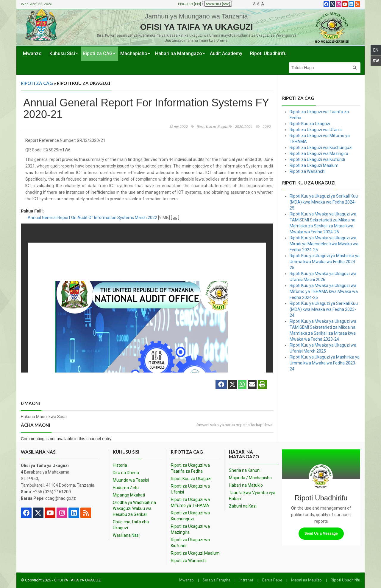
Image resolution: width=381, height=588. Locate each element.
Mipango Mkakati (129, 495)
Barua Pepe (272, 580)
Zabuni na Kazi (243, 506)
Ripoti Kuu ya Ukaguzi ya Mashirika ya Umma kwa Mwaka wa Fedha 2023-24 (325, 363)
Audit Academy (226, 53)
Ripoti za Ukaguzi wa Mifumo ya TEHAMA (190, 502)
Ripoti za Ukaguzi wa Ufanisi (316, 130)
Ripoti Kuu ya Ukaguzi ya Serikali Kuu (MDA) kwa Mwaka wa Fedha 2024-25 (324, 202)
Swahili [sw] (218, 4)
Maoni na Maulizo (306, 580)
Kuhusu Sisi (62, 53)
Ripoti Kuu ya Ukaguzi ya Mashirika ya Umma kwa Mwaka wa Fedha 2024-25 (325, 262)
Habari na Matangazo (179, 53)
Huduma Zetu (126, 488)
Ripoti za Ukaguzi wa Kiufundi (317, 159)
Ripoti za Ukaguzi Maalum (314, 165)
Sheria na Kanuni (245, 470)
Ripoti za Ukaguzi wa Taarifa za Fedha (190, 468)
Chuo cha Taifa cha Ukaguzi (131, 525)
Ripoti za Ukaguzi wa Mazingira (319, 153)
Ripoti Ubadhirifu (268, 53)
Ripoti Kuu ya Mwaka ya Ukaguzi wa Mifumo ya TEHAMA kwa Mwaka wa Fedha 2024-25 (324, 291)
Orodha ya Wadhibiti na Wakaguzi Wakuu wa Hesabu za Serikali (134, 508)
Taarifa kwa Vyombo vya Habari (252, 496)
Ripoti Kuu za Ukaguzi (310, 124)
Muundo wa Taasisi (131, 480)
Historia (120, 465)
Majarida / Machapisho (250, 478)
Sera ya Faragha (217, 580)
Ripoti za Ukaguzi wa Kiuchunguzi (321, 148)
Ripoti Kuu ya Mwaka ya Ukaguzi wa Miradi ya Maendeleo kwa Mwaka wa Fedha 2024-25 (324, 244)
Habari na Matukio (246, 485)
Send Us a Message (321, 533)
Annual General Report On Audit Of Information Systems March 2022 (92, 218)
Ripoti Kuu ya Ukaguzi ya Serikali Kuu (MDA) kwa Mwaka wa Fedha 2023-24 (324, 309)
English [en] (189, 4)
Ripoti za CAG (98, 53)
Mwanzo (32, 53)
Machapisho (134, 53)
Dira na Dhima (126, 473)
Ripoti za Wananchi (307, 171)
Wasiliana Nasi (126, 535)
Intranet (246, 580)
